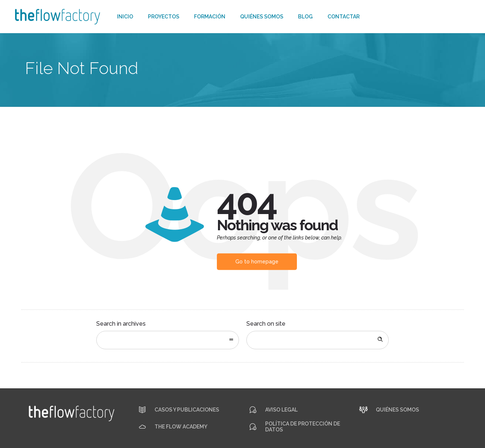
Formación (210, 17)
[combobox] (168, 340)
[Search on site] (318, 340)
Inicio (125, 17)
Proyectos (164, 17)
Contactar (344, 17)
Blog (305, 17)
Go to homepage (257, 262)
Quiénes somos (262, 17)
